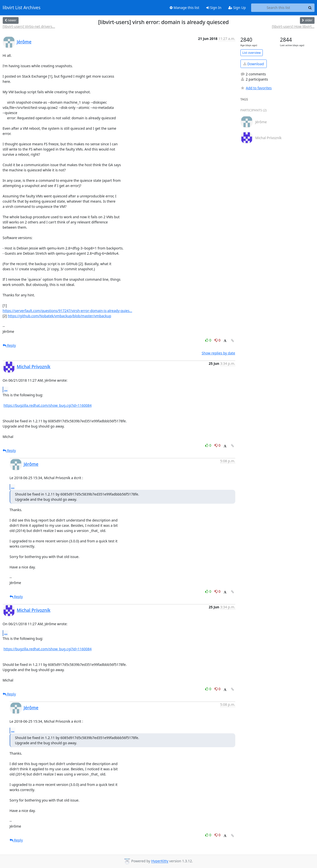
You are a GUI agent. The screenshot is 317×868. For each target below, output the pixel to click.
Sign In (214, 8)
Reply (9, 345)
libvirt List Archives (22, 8)
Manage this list (185, 8)
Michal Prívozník (34, 367)
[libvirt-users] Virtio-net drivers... (29, 26)
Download (253, 64)
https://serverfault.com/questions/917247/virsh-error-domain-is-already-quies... (67, 311)
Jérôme (24, 42)
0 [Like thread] (209, 340)
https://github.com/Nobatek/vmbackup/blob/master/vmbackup (59, 316)
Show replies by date (218, 353)
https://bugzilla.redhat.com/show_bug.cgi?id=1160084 (48, 405)
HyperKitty (160, 861)
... (6, 389)
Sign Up (237, 8)
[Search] (310, 8)
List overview (252, 53)
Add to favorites (256, 88)
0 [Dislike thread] (218, 340)
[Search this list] (278, 8)
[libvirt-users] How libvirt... (293, 26)
